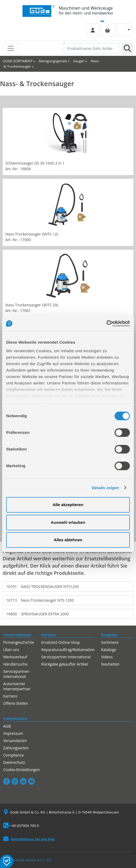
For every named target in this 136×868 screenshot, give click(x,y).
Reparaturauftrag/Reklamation (68, 650)
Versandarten (15, 741)
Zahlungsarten (16, 748)
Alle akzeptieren (68, 505)
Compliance (14, 755)
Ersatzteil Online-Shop (61, 642)
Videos (107, 657)
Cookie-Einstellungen (22, 770)
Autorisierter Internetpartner (17, 686)
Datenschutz (14, 762)
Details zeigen (105, 488)
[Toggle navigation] (11, 48)
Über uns (11, 650)
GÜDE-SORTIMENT (18, 61)
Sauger (79, 61)
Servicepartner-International (17, 674)
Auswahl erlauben (68, 522)
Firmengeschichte (19, 642)
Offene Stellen (16, 703)
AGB (7, 726)
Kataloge (109, 650)
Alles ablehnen (68, 540)
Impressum (13, 733)
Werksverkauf (15, 657)
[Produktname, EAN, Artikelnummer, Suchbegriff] (92, 48)
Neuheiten (110, 664)
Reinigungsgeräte (53, 61)
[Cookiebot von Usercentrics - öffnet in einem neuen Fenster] (106, 324)
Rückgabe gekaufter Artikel (65, 664)
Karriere (10, 696)
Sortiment (110, 642)
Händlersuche (15, 664)
